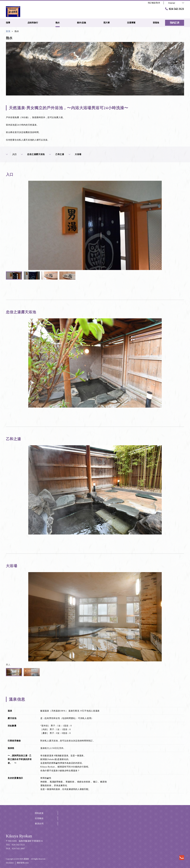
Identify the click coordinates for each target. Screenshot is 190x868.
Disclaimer (10, 863)
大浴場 (75, 154)
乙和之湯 (57, 154)
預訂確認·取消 (154, 3)
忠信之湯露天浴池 (33, 154)
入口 (11, 154)
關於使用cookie (23, 863)
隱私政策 (39, 813)
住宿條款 (39, 818)
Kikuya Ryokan (19, 836)
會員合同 (39, 824)
